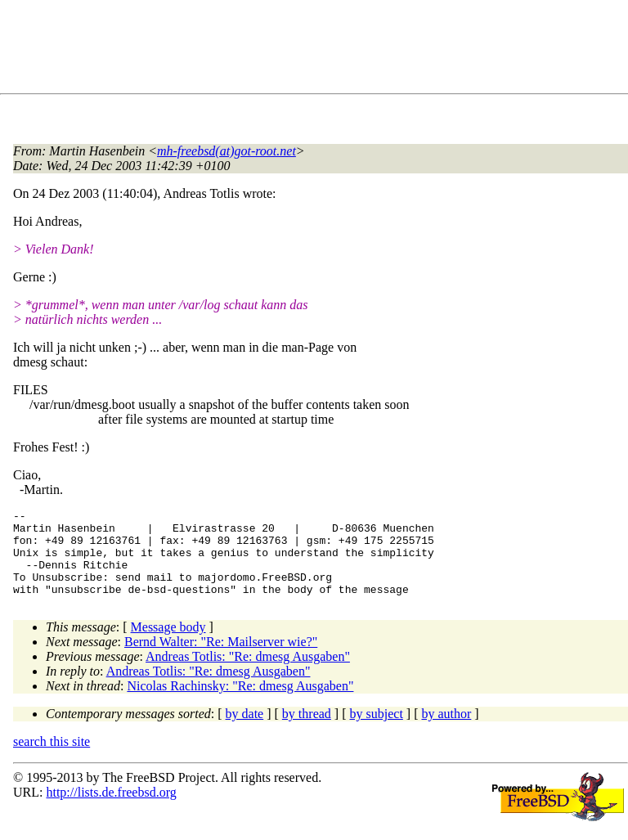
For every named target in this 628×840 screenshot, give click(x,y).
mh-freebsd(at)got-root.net (227, 151)
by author (446, 731)
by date (245, 731)
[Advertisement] (311, 50)
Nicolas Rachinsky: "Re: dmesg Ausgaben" (240, 703)
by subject (377, 731)
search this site (52, 759)
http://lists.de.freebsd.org (111, 809)
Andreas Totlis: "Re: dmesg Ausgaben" (248, 674)
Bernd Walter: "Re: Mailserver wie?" (221, 659)
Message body (168, 644)
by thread (307, 731)
